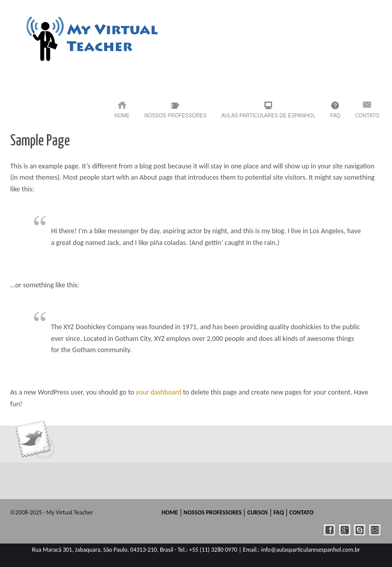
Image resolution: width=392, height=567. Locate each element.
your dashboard (158, 392)
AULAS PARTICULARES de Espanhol (268, 116)
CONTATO (367, 116)
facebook (329, 530)
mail (375, 530)
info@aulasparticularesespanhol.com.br (310, 550)
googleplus (345, 530)
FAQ (335, 116)
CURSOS (257, 512)
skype (360, 530)
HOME (122, 116)
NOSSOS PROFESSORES (176, 116)
